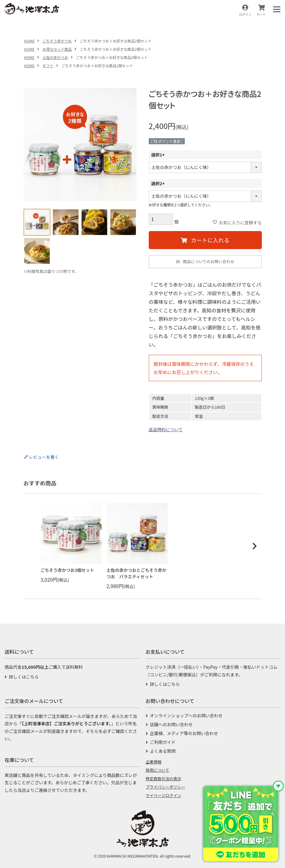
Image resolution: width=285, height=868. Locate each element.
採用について (158, 770)
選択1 (159, 155)
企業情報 (154, 762)
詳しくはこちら (24, 677)
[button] (254, 546)
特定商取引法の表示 (164, 779)
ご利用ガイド (163, 742)
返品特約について (166, 429)
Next (129, 145)
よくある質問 (163, 751)
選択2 (159, 183)
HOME (29, 41)
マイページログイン (164, 795)
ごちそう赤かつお (57, 41)
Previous (31, 145)
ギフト (48, 66)
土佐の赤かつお (55, 57)
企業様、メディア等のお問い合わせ (184, 733)
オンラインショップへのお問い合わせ (186, 715)
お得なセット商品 (57, 49)
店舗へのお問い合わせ (171, 724)
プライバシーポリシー (166, 787)
